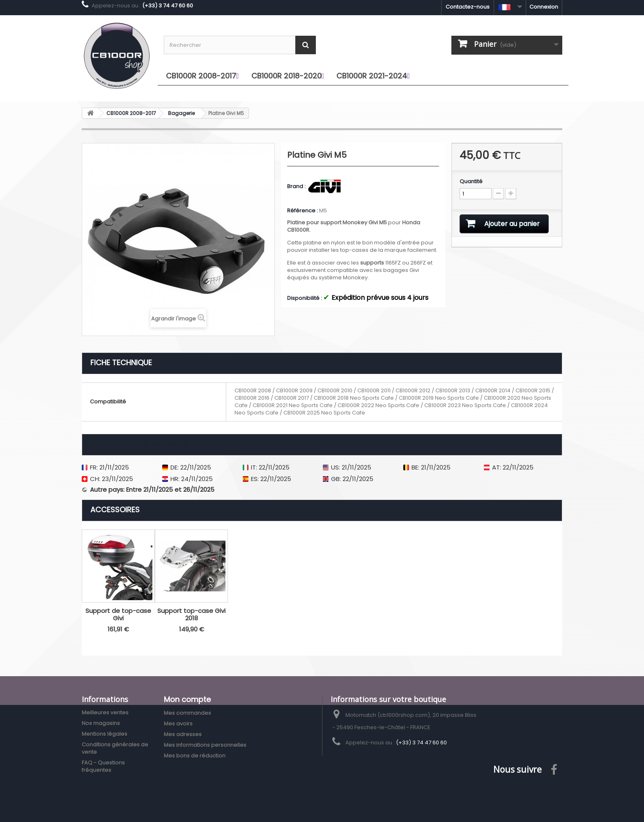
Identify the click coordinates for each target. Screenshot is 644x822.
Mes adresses (183, 734)
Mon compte (187, 699)
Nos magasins (101, 723)
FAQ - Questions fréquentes (103, 766)
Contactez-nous (468, 7)
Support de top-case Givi (118, 615)
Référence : (302, 211)
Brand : (297, 187)
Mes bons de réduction (195, 756)
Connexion (544, 7)
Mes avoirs (178, 724)
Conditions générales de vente (115, 748)
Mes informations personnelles (205, 745)
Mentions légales (105, 734)
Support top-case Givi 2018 (191, 615)
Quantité (471, 182)
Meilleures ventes (105, 713)
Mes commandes (187, 713)
